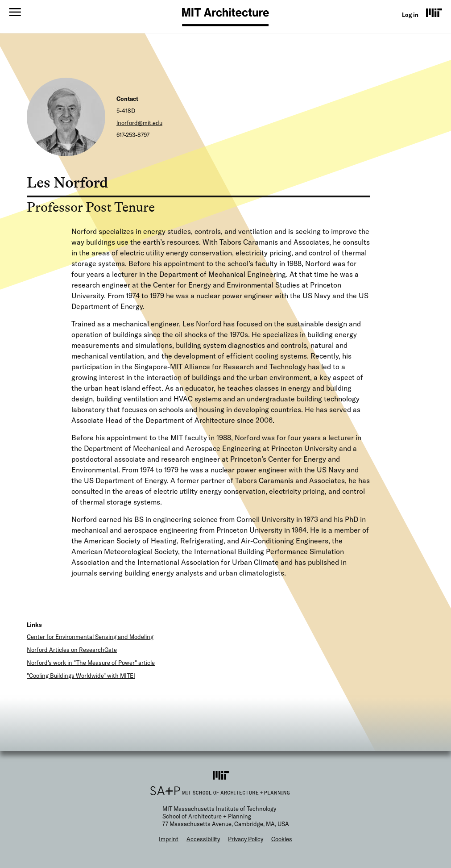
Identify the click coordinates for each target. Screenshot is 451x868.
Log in (410, 15)
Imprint (169, 839)
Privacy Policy (246, 839)
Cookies (282, 839)
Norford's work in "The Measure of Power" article (91, 663)
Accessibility (203, 839)
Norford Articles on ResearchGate (72, 650)
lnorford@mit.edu (139, 123)
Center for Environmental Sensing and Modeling (90, 637)
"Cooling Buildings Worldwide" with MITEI (81, 676)
